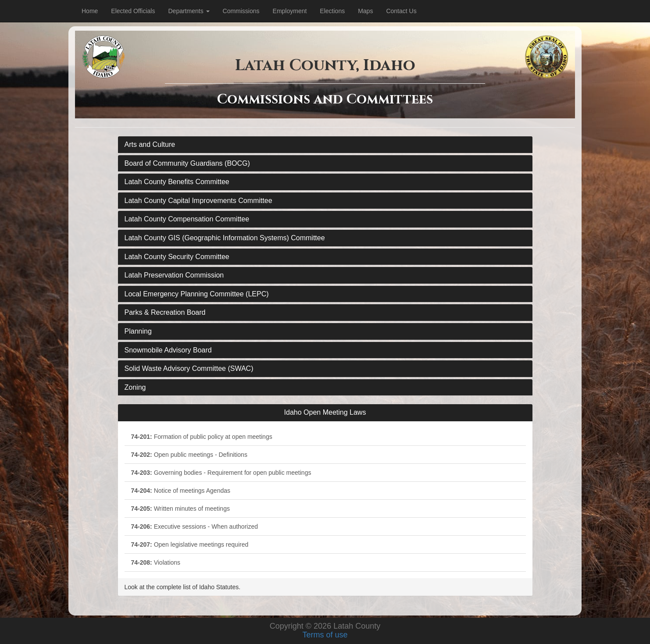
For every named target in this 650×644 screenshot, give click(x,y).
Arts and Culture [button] (150, 144)
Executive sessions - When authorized (195, 527)
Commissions (241, 11)
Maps (365, 11)
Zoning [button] (135, 387)
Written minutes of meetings (180, 509)
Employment (290, 11)
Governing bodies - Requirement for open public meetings (221, 473)
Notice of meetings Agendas (181, 491)
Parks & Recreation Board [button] (165, 312)
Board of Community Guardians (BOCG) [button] (187, 163)
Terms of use (325, 635)
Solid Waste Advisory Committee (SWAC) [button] (189, 368)
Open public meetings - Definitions (189, 455)
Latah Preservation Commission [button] (174, 275)
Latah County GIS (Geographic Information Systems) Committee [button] (225, 238)
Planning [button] (138, 331)
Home (90, 11)
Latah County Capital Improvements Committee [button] (198, 201)
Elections (332, 11)
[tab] (325, 145)
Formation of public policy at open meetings (202, 437)
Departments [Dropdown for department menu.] (189, 11)
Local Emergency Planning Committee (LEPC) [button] (197, 294)
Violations (156, 562)
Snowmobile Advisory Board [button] (168, 350)
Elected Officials (133, 11)
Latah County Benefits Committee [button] (177, 182)
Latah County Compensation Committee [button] (187, 219)
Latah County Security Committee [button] (177, 257)
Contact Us (401, 11)
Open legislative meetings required (190, 544)
